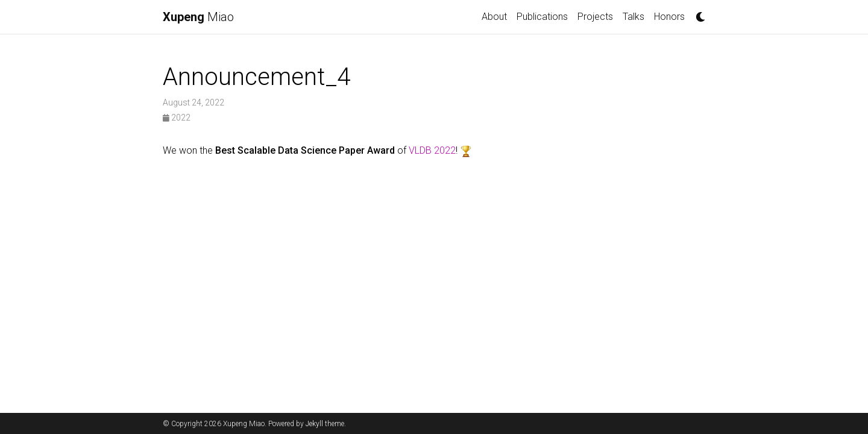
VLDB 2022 (432, 150)
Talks (634, 17)
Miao (198, 17)
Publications (542, 17)
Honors (669, 17)
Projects (595, 17)
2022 (177, 118)
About (494, 17)
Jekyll (314, 424)
